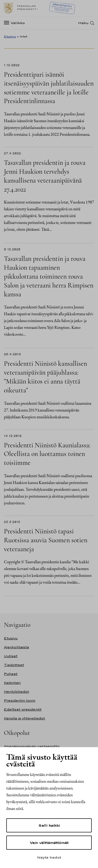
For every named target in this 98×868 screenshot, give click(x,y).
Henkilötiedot (16, 692)
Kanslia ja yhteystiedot (24, 718)
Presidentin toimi (20, 700)
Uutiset (11, 656)
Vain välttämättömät (49, 843)
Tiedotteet (14, 665)
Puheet (11, 674)
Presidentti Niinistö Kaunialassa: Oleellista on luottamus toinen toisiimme (47, 454)
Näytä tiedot (49, 857)
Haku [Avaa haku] (83, 23)
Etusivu (10, 36)
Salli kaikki (49, 825)
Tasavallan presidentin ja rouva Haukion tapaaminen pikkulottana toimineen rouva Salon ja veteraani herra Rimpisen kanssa (49, 276)
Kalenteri (12, 683)
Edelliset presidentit (23, 709)
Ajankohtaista (16, 647)
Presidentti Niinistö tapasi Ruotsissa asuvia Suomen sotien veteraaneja (46, 540)
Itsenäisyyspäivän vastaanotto (32, 746)
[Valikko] (16, 23)
